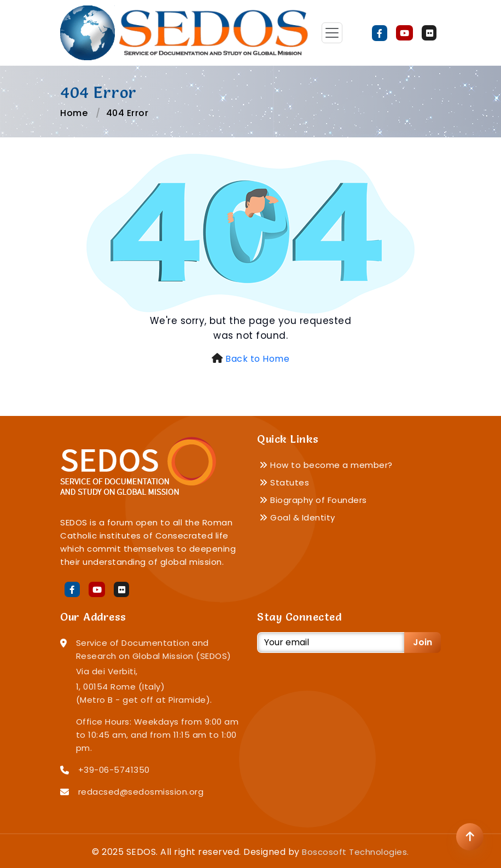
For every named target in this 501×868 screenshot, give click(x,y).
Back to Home (257, 359)
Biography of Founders (313, 500)
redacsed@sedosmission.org (141, 792)
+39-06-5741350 (114, 770)
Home (74, 113)
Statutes (284, 482)
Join (423, 642)
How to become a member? (326, 465)
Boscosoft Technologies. (356, 852)
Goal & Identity (297, 517)
